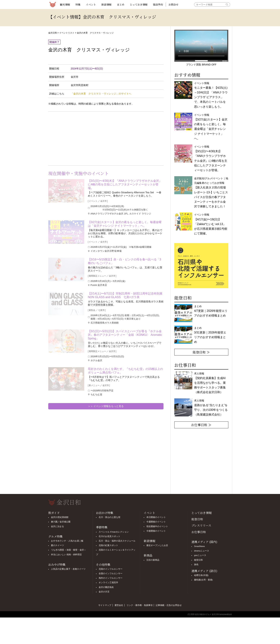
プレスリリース (201, 525)
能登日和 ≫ (201, 352)
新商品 (148, 555)
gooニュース (200, 555)
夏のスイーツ (57, 545)
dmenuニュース (202, 551)
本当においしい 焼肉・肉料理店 (66, 555)
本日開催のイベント (156, 517)
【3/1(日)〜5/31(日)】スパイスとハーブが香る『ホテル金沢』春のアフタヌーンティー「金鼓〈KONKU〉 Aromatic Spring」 (125, 335)
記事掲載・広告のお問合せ (169, 605)
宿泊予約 (158, 5)
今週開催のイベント (156, 522)
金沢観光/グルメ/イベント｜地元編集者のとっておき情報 (211, 192)
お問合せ (173, 5)
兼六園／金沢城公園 (61, 522)
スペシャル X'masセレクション (114, 532)
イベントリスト (67, 33)
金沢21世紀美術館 (60, 517)
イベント (91, 5)
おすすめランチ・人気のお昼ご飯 (67, 541)
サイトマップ (105, 605)
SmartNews (199, 546)
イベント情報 (211, 224)
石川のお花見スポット (109, 536)
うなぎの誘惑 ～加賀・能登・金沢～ (69, 550)
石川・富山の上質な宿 (109, 517)
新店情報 (106, 5)
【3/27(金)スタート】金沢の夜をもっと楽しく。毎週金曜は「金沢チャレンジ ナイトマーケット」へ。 (125, 224)
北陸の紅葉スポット (108, 545)
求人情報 (210, 383)
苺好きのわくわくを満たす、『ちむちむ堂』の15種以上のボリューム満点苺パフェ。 (126, 371)
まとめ (121, 5)
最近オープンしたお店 (157, 545)
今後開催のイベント (156, 531)
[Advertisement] (77, 138)
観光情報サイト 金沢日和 (53, 5)
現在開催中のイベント (157, 526)
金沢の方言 (104, 592)
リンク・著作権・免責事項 (140, 605)
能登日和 (197, 519)
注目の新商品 (153, 560)
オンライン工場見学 (108, 583)
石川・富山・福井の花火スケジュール (117, 541)
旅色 (196, 564)
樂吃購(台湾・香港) (203, 580)
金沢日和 (53, 33)
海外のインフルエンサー (111, 578)
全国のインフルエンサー (111, 573)
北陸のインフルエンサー (111, 569)
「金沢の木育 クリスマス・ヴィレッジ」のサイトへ (101, 94)
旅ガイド (54, 513)
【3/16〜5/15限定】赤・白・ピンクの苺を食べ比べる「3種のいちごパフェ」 (125, 261)
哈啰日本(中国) (201, 575)
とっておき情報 (139, 5)
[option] (201, 266)
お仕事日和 (199, 532)
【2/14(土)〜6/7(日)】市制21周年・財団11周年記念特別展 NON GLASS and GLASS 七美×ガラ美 (126, 295)
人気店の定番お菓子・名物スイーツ (68, 569)
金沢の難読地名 (106, 587)
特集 (78, 5)
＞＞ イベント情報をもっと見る (106, 406)
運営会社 (119, 605)
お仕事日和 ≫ (201, 425)
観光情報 (65, 5)
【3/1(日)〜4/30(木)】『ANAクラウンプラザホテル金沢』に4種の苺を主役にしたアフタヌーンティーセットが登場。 (125, 184)
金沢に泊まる (57, 526)
